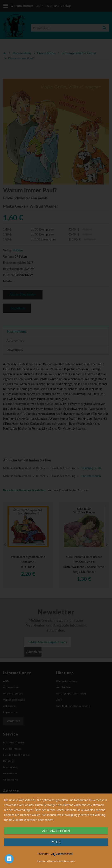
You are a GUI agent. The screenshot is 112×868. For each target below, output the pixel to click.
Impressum (42, 861)
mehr (56, 842)
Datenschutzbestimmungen (62, 861)
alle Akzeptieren (56, 831)
